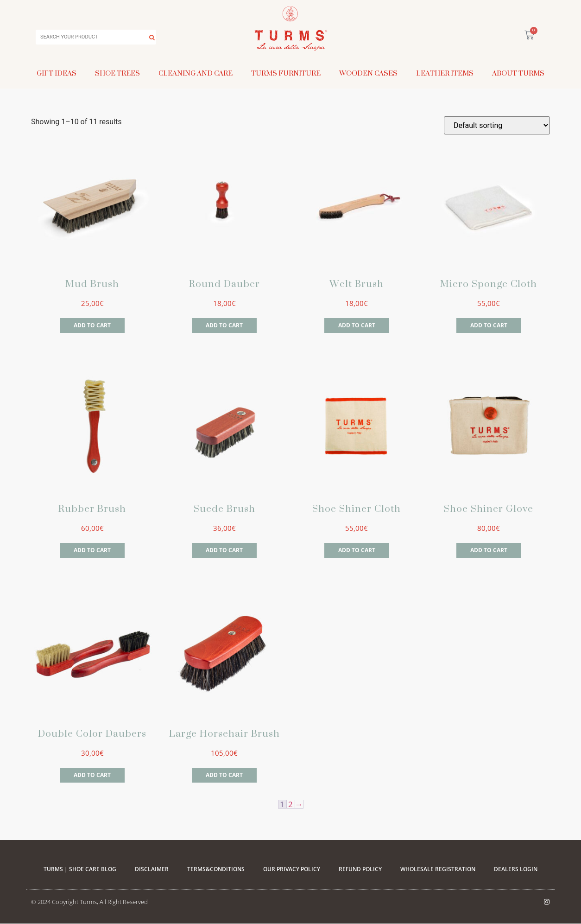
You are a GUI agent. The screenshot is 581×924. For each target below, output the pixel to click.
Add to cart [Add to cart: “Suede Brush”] (224, 550)
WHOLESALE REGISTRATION (438, 869)
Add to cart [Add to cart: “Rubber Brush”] (92, 550)
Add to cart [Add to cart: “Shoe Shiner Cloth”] (357, 550)
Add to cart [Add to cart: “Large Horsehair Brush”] (224, 775)
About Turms (518, 73)
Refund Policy (360, 869)
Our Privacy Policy (292, 869)
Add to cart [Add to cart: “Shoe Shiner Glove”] (489, 550)
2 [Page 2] (290, 804)
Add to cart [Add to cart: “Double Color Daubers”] (92, 775)
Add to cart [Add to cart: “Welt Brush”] (357, 325)
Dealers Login (516, 869)
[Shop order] (497, 125)
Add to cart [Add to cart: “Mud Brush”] (92, 325)
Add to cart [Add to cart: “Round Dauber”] (224, 325)
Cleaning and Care (196, 73)
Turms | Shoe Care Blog (80, 869)
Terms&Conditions (216, 869)
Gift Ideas (57, 73)
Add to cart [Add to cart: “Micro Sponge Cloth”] (489, 325)
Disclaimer (152, 869)
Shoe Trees (117, 73)
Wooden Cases (368, 73)
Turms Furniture (286, 73)
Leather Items (445, 73)
